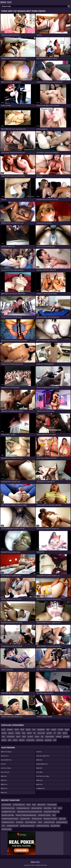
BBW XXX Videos (6, 752)
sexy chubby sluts (31, 822)
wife (48, 729)
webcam (22, 740)
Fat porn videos (6, 768)
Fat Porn (39, 752)
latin (10, 740)
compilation (41, 729)
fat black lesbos (7, 829)
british (15, 740)
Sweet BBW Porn (6, 760)
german (49, 733)
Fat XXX (3, 764)
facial (22, 729)
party (3, 729)
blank (29, 805)
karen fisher (48, 808)
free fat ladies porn (43, 756)
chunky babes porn (19, 805)
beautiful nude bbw (8, 815)
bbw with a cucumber (50, 819)
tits (35, 733)
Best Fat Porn (5, 772)
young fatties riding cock (51, 812)
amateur (10, 729)
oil (55, 733)
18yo (3, 737)
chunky (4, 733)
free (55, 808)
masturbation (50, 737)
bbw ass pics (42, 805)
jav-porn (30, 737)
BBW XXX (4, 776)
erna (54, 815)
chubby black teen (13, 826)
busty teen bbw (25, 819)
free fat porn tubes (43, 776)
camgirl (54, 729)
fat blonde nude (37, 819)
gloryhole (66, 737)
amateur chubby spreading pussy (26, 815)
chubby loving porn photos (10, 819)
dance (40, 822)
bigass (67, 729)
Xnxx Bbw (39, 772)
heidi (34, 805)
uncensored (11, 737)
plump (65, 733)
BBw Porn (4, 792)
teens (60, 808)
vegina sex (62, 819)
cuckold (60, 729)
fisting (37, 737)
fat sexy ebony (52, 805)
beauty (28, 729)
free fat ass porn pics (8, 808)
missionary (40, 740)
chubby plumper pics (23, 808)
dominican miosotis (44, 815)
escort (18, 737)
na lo (3, 826)
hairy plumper (55, 826)
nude (59, 733)
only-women (30, 740)
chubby (18, 733)
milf (55, 740)
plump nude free (37, 808)
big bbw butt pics (62, 822)
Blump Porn (5, 756)
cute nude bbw (6, 805)
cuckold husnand (49, 822)
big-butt (11, 733)
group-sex (48, 740)
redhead (59, 737)
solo (34, 729)
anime (17, 729)
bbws (24, 737)
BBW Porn (4, 784)
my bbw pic (20, 822)
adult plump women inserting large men (30, 812)
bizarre (4, 740)
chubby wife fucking (43, 826)
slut (42, 737)
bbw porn (39, 784)
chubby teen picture (8, 822)
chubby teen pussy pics (27, 826)
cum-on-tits (41, 733)
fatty (24, 733)
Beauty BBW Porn (42, 764)
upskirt (29, 733)
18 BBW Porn (40, 788)
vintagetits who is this (8, 812)
